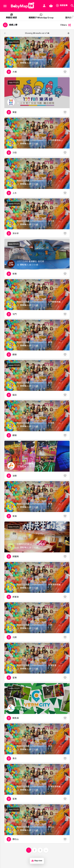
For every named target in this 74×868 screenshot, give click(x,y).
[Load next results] (69, 33)
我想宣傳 (62, 5)
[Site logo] (22, 6)
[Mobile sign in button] (44, 6)
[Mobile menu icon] (5, 6)
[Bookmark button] (65, 72)
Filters (66, 25)
